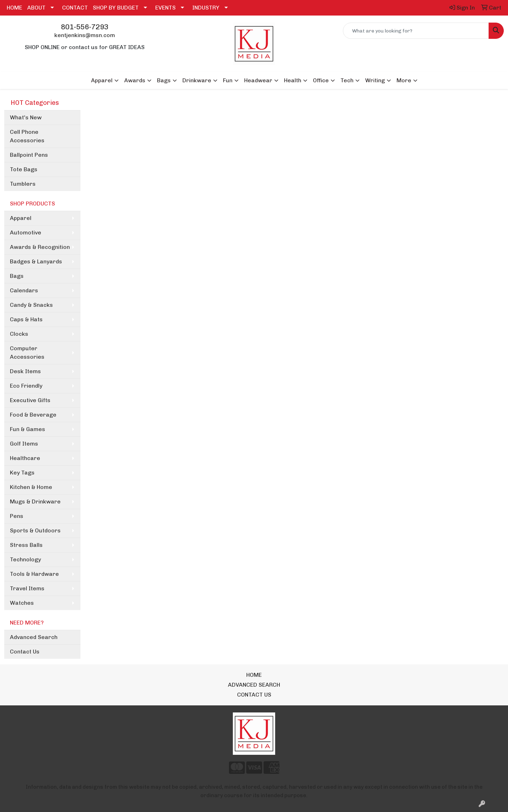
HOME (14, 8)
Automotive (26, 232)
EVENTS (165, 8)
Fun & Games (28, 429)
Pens (17, 516)
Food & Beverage (33, 415)
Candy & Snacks (31, 305)
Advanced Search (34, 637)
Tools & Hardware (34, 574)
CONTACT (75, 8)
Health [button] (293, 80)
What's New (26, 117)
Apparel (21, 218)
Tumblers (23, 184)
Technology (25, 559)
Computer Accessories (27, 353)
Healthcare (25, 458)
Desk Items (25, 371)
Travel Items (27, 588)
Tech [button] (347, 80)
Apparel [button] (102, 80)
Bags (17, 276)
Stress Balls (26, 545)
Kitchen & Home (31, 487)
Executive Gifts (30, 400)
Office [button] (321, 80)
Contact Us (25, 652)
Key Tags (22, 473)
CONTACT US (254, 695)
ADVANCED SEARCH (254, 685)
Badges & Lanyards (36, 261)
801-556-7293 (85, 27)
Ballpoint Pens (29, 155)
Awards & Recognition (40, 247)
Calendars (24, 290)
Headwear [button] (258, 80)
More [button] (404, 80)
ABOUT (36, 8)
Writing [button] (375, 80)
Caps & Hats (26, 319)
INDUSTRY (206, 8)
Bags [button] (164, 80)
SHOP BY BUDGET (116, 8)
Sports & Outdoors (35, 530)
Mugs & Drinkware (35, 501)
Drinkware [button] (197, 80)
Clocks (19, 334)
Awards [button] (135, 80)
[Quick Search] (416, 31)
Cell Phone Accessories (27, 136)
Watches (22, 603)
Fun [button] (228, 80)
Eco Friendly (26, 386)
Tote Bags (24, 169)
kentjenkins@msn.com (85, 35)
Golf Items (24, 444)
